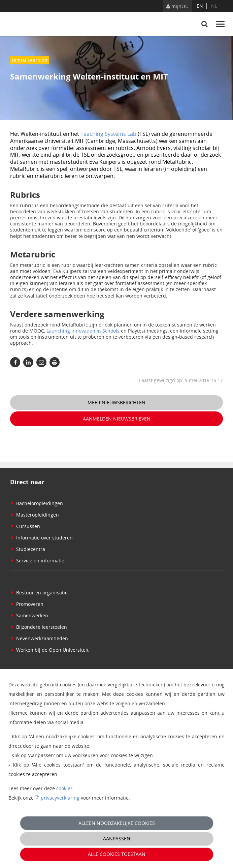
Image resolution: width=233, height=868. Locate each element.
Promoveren (27, 604)
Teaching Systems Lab (108, 134)
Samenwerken (29, 615)
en (200, 6)
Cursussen (25, 526)
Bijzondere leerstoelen (39, 627)
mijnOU (177, 6)
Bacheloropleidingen (37, 503)
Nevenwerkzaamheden (39, 638)
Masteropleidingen (35, 515)
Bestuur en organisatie (39, 593)
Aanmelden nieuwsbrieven (117, 419)
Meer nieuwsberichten (116, 402)
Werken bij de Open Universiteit (49, 650)
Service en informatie (37, 561)
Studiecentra (28, 549)
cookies (64, 788)
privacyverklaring (60, 798)
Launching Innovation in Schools (83, 331)
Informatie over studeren (41, 538)
